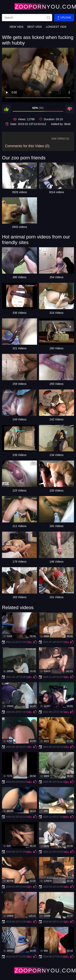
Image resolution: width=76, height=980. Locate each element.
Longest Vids (56, 27)
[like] (6, 109)
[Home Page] (38, 6)
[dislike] (70, 109)
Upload (64, 18)
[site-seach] (49, 18)
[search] (27, 18)
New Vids (16, 27)
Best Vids (35, 27)
